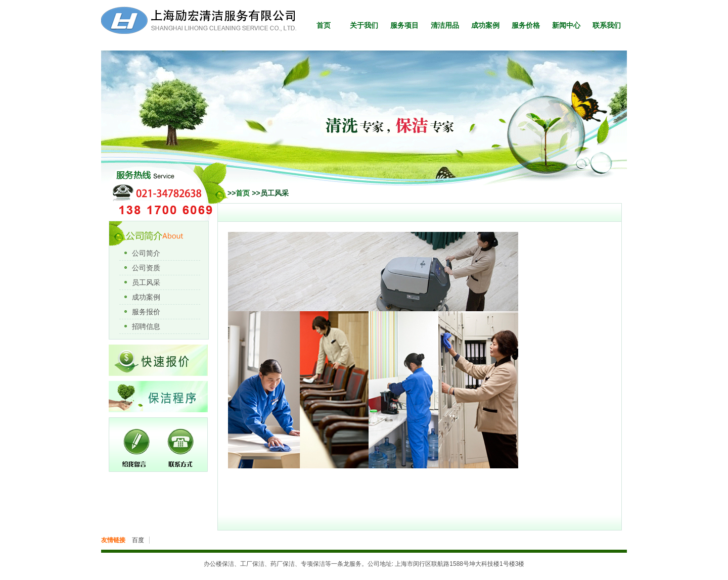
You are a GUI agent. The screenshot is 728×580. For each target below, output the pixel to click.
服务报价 (146, 312)
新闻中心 (566, 25)
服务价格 (526, 25)
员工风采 (146, 282)
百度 (138, 540)
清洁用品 (445, 25)
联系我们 (607, 25)
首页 (324, 25)
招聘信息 (146, 326)
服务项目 (404, 25)
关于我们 (364, 25)
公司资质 (146, 268)
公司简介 (146, 253)
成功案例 (485, 25)
